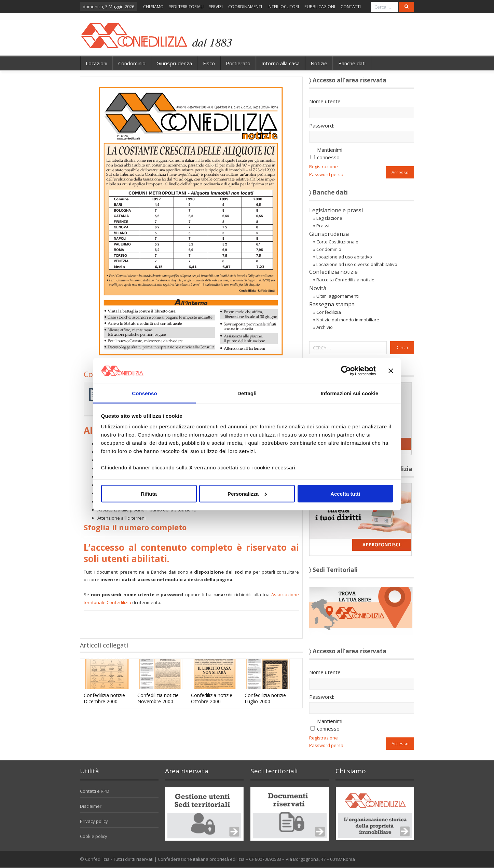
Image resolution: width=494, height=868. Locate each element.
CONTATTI (351, 7)
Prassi (323, 226)
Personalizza (247, 493)
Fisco (209, 63)
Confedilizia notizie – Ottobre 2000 (214, 698)
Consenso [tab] (144, 393)
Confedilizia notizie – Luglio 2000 (267, 698)
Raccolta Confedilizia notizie (345, 280)
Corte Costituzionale (337, 242)
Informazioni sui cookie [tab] (350, 393)
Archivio (325, 327)
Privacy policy (94, 821)
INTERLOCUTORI (283, 7)
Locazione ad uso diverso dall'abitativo (357, 264)
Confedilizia (329, 312)
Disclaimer (91, 806)
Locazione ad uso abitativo (344, 257)
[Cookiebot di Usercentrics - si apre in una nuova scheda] (346, 371)
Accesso (400, 172)
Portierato (238, 63)
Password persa (326, 174)
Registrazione (324, 166)
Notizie (319, 63)
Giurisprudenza (174, 63)
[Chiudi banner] (391, 371)
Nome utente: (325, 101)
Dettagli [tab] (247, 393)
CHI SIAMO (153, 7)
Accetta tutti (345, 493)
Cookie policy (94, 836)
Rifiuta (149, 493)
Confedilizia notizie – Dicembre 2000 (106, 698)
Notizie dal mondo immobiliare (348, 320)
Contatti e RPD (95, 791)
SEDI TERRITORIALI (186, 7)
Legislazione (329, 218)
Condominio (132, 63)
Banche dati (352, 63)
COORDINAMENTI (245, 7)
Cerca (402, 348)
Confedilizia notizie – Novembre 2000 (160, 698)
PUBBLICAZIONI (320, 7)
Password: (322, 125)
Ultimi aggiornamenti (338, 296)
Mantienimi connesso (330, 153)
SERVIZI (216, 7)
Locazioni (97, 63)
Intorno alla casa (280, 63)
